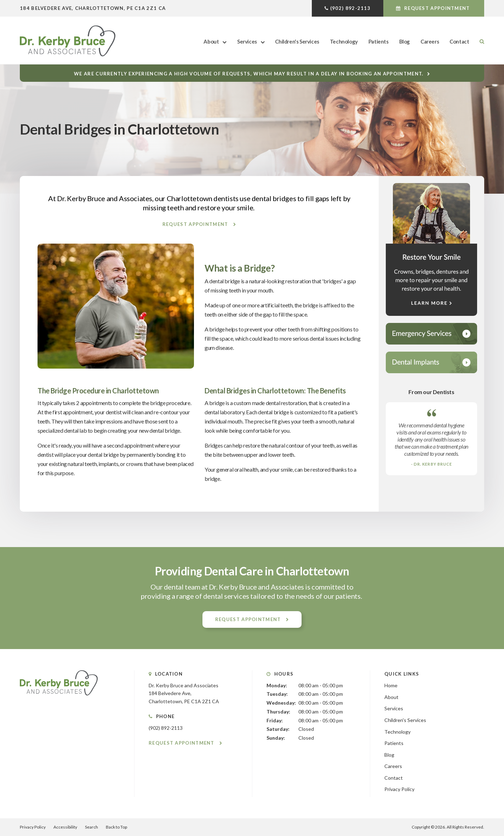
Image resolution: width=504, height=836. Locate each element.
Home (391, 685)
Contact (459, 41)
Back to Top (116, 827)
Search (479, 41)
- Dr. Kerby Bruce (432, 464)
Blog (405, 41)
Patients (379, 41)
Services (247, 41)
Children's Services (297, 41)
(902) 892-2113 (350, 8)
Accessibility (65, 827)
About (211, 41)
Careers (430, 41)
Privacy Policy (399, 789)
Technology (344, 41)
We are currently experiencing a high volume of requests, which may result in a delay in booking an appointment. (249, 74)
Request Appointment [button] (437, 8)
